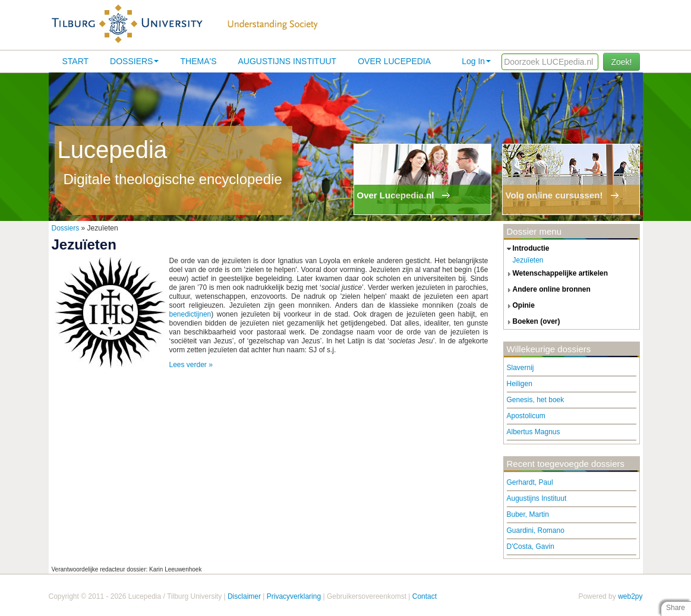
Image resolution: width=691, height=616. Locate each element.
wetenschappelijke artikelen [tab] (556, 274)
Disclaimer (244, 596)
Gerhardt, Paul (530, 482)
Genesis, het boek (536, 400)
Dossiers (134, 61)
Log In (476, 61)
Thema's (198, 61)
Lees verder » (191, 365)
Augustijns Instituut (287, 61)
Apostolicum (526, 416)
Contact (425, 596)
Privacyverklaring (294, 596)
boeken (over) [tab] (532, 322)
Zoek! (621, 62)
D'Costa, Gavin (531, 546)
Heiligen (520, 384)
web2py (630, 596)
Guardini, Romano (536, 530)
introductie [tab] (527, 249)
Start (76, 61)
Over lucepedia (394, 61)
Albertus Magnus (534, 432)
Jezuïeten (528, 260)
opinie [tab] (519, 306)
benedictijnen (190, 314)
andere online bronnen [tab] (547, 290)
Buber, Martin (528, 514)
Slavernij (520, 368)
